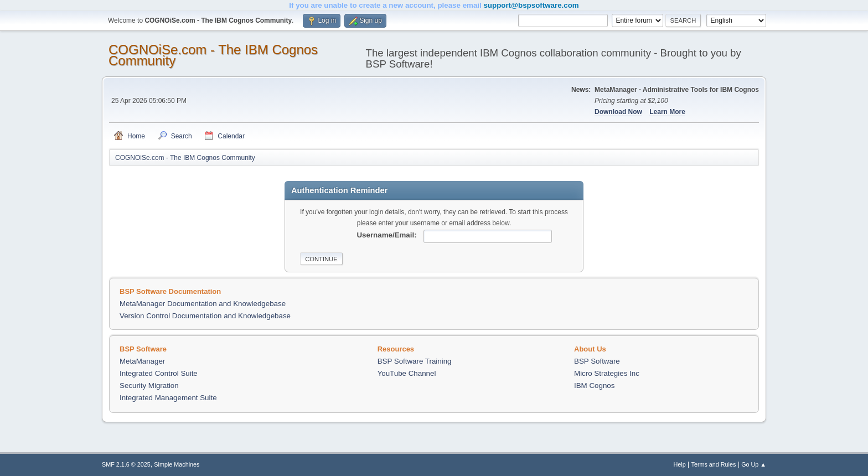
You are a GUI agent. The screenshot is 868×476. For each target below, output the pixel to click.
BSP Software (597, 361)
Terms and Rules (714, 464)
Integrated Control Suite (159, 373)
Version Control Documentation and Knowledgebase (205, 316)
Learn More (667, 112)
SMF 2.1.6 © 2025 (126, 464)
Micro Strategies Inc (607, 373)
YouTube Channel (407, 373)
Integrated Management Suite (168, 398)
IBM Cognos (594, 386)
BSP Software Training (415, 361)
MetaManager (142, 361)
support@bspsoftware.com (531, 5)
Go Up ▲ (754, 464)
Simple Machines (177, 464)
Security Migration (149, 386)
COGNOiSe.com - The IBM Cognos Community (213, 55)
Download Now (618, 112)
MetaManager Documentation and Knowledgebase (203, 304)
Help (680, 464)
